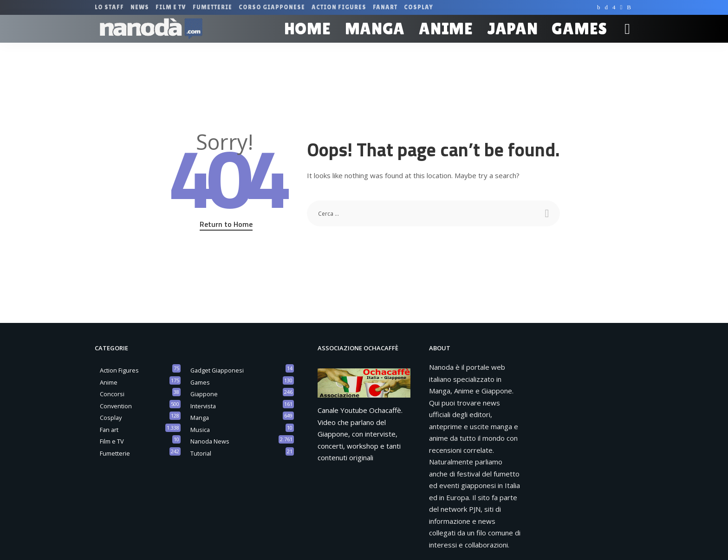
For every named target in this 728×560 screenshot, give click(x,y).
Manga (200, 418)
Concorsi (112, 394)
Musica (200, 430)
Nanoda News (210, 441)
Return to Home (226, 224)
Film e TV (112, 441)
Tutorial (201, 453)
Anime (109, 382)
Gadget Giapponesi (217, 370)
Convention (116, 406)
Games (200, 382)
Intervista (203, 406)
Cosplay (111, 418)
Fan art (109, 430)
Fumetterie (115, 453)
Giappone (204, 394)
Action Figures (119, 370)
